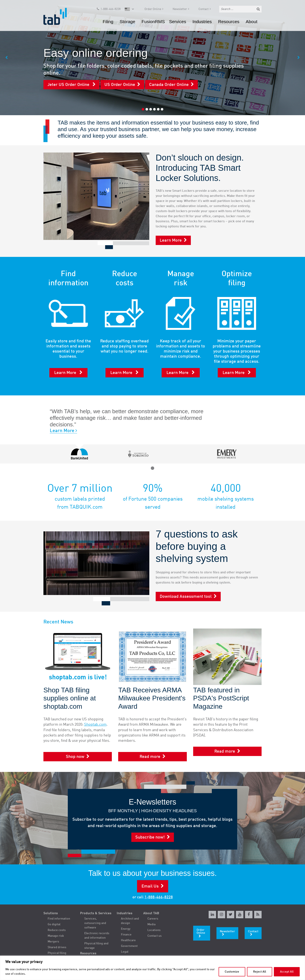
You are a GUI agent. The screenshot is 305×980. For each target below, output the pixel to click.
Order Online (153, 10)
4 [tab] (154, 109)
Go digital (54, 924)
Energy (126, 929)
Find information (59, 919)
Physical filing (57, 953)
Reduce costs (57, 930)
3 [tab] (151, 109)
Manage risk (56, 936)
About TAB (151, 913)
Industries (202, 22)
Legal (125, 952)
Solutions (51, 913)
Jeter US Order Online (69, 85)
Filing (108, 22)
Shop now (75, 757)
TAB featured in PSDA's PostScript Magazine (221, 698)
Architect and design (130, 921)
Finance (126, 935)
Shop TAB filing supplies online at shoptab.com (70, 698)
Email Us (150, 886)
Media (151, 924)
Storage (128, 22)
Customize (232, 972)
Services (178, 22)
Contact (204, 10)
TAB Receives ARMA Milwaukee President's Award (152, 698)
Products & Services (96, 913)
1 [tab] (143, 109)
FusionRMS (153, 22)
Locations (154, 930)
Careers (153, 919)
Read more (150, 757)
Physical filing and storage (96, 946)
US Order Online (120, 85)
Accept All (287, 972)
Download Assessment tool (186, 597)
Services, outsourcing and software (95, 923)
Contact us (155, 936)
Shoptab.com (95, 725)
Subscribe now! (150, 837)
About (252, 22)
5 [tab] (158, 109)
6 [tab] (162, 109)
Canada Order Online (169, 85)
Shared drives (57, 947)
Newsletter (180, 10)
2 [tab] (147, 109)
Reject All (260, 972)
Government (129, 946)
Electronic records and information (97, 936)
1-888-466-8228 (110, 10)
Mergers (53, 942)
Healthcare (128, 940)
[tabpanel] (152, 58)
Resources (229, 22)
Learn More (171, 241)
